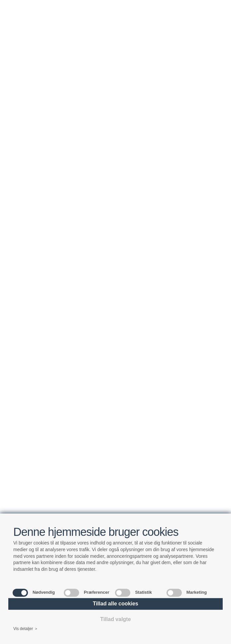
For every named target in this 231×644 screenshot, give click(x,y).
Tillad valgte (115, 619)
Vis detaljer (25, 629)
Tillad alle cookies (115, 604)
